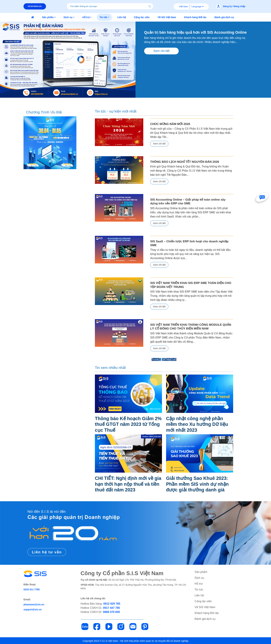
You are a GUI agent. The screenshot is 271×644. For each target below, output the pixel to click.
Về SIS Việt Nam (205, 607)
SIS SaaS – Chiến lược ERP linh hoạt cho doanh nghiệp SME (189, 243)
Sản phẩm (201, 572)
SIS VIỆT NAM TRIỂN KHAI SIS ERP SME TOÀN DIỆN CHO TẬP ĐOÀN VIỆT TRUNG (190, 285)
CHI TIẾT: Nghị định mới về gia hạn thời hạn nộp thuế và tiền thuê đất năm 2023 (128, 484)
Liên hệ (199, 595)
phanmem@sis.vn (34, 604)
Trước (155, 359)
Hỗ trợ (199, 583)
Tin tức (199, 589)
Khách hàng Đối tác (207, 613)
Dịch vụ (199, 577)
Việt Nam (183, 6)
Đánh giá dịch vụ (205, 619)
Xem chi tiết (161, 56)
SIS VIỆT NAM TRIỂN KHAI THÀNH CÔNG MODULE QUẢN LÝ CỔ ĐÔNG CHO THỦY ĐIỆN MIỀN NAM (190, 326)
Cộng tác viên (203, 601)
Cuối (174, 359)
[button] (49, 17)
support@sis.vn (33, 609)
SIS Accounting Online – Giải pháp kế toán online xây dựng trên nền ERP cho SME (192, 201)
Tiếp (168, 359)
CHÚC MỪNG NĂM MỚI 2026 (170, 124)
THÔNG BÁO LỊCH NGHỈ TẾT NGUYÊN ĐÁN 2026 (184, 162)
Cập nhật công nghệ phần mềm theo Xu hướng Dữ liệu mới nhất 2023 (198, 424)
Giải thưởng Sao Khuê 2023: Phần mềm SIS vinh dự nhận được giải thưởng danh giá (199, 484)
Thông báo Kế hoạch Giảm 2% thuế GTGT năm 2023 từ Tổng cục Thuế (126, 424)
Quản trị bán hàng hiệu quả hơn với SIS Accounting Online (191, 35)
